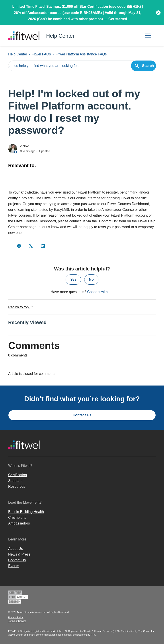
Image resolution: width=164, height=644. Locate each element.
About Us (16, 549)
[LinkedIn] (43, 246)
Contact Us (82, 415)
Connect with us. (100, 292)
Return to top (21, 306)
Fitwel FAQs (41, 54)
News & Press (19, 554)
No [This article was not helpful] (91, 279)
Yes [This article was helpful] (73, 279)
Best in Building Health (26, 512)
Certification (18, 475)
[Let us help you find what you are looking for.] (82, 66)
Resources (17, 486)
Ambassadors (19, 523)
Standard (15, 481)
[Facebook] (19, 246)
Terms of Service (17, 621)
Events (14, 566)
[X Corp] (31, 246)
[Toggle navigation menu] (148, 36)
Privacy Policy (16, 617)
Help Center (18, 54)
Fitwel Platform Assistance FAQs (81, 54)
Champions (17, 518)
